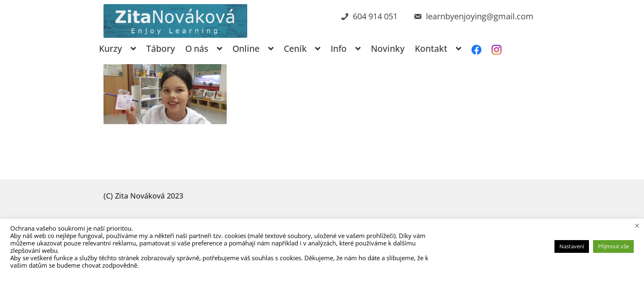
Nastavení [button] (572, 246)
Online (246, 49)
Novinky (388, 49)
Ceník (295, 49)
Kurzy (110, 49)
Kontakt (431, 49)
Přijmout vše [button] (613, 246)
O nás (197, 49)
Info (339, 49)
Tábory (161, 49)
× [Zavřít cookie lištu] (637, 225)
